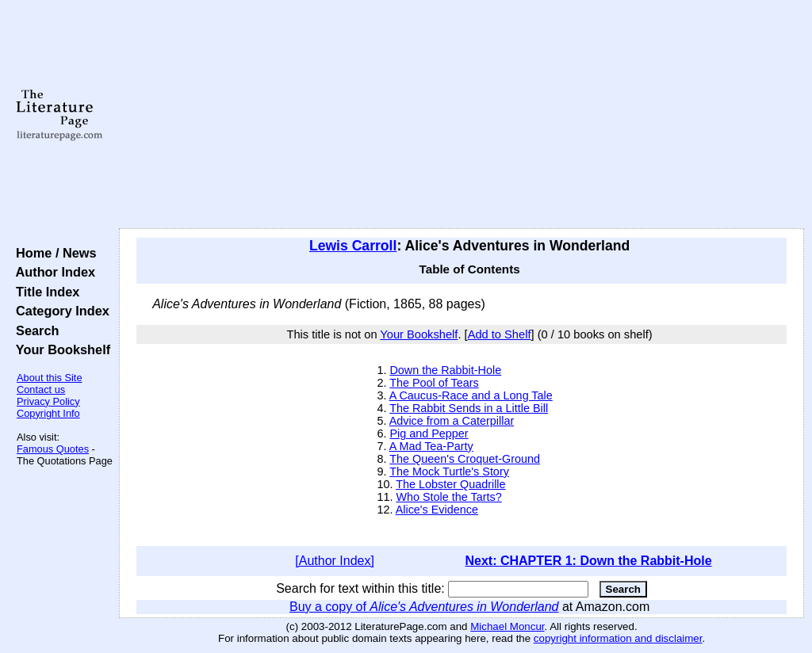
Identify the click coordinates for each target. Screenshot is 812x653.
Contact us (41, 390)
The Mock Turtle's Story (449, 472)
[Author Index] (335, 561)
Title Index (44, 292)
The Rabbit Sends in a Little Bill (469, 408)
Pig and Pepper (429, 433)
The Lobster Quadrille (450, 484)
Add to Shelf (500, 334)
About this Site (50, 378)
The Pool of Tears (434, 383)
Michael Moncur (507, 626)
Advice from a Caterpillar (452, 421)
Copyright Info (48, 413)
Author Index (52, 272)
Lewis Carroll (353, 246)
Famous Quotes (53, 449)
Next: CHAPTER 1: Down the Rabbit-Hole (588, 561)
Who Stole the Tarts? (448, 497)
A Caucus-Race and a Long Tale (471, 395)
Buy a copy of (424, 607)
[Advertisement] (462, 115)
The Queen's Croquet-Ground (465, 459)
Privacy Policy (48, 401)
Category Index (59, 311)
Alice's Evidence (437, 510)
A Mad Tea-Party (431, 446)
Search (34, 330)
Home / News (53, 253)
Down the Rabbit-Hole (445, 370)
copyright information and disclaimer (618, 638)
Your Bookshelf (59, 349)
